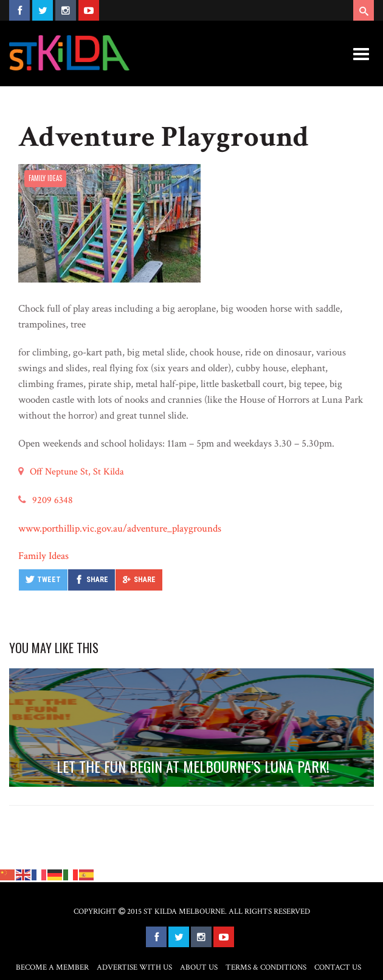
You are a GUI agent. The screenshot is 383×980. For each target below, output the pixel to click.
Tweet (49, 580)
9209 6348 (53, 500)
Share (97, 580)
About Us (199, 968)
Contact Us (338, 968)
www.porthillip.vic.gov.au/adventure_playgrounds (120, 529)
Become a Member (52, 968)
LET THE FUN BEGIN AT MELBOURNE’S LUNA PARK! (193, 766)
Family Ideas (45, 178)
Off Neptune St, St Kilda (77, 472)
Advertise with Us (134, 968)
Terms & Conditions (266, 968)
